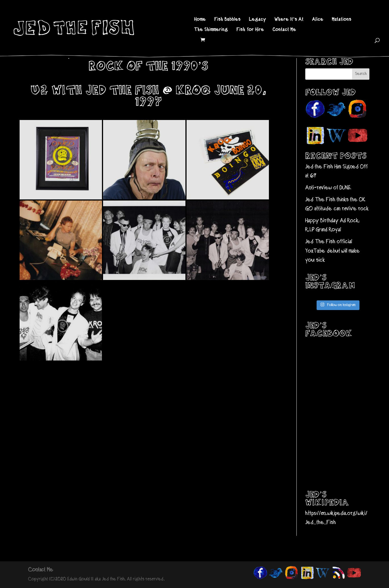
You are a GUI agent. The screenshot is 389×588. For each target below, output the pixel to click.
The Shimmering (211, 30)
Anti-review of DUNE (328, 188)
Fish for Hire (250, 30)
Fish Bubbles (227, 20)
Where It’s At (289, 20)
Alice (318, 20)
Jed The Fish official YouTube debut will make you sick (332, 251)
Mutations (342, 20)
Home (200, 20)
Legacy (258, 20)
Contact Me (284, 30)
